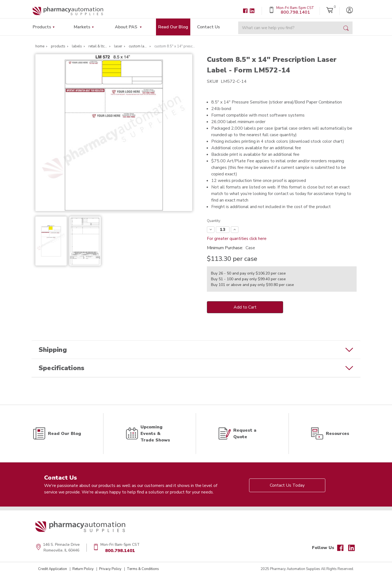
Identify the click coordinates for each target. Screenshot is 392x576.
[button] (196, 350)
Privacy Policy (110, 569)
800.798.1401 (120, 551)
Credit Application (53, 569)
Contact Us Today (287, 485)
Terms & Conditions (143, 569)
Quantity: (214, 221)
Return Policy (83, 569)
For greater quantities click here (237, 239)
